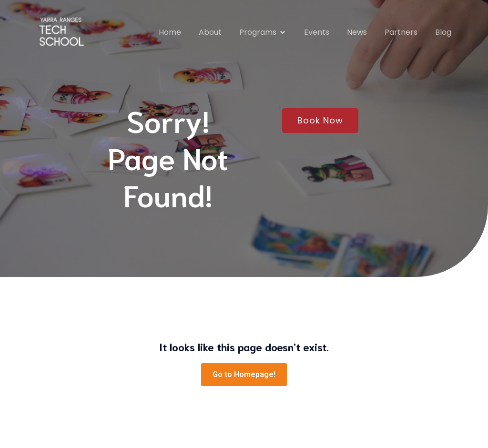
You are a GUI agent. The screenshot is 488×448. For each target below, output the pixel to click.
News (357, 32)
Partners (401, 32)
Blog (443, 32)
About (210, 32)
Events (317, 32)
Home (170, 32)
